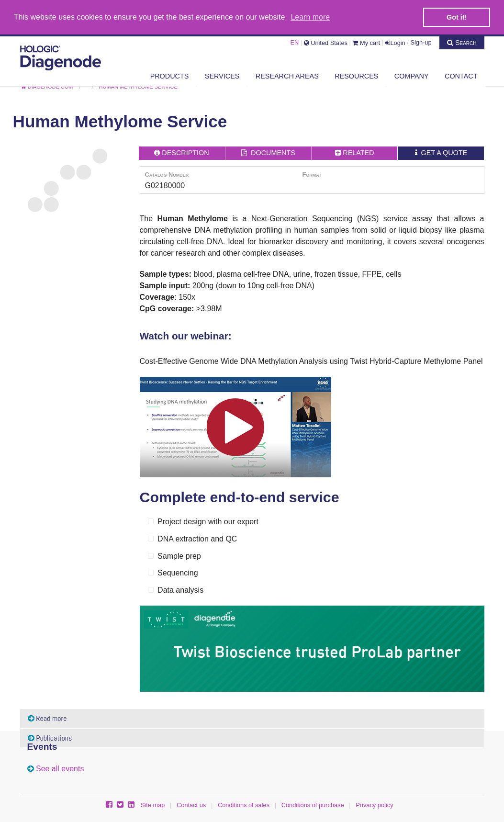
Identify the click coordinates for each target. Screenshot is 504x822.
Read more (47, 718)
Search (462, 42)
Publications (50, 738)
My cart (366, 42)
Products (170, 75)
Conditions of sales (244, 805)
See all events (60, 768)
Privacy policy (374, 805)
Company (412, 75)
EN (294, 42)
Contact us (191, 805)
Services (222, 75)
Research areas (287, 75)
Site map (153, 805)
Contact (461, 75)
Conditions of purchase (313, 805)
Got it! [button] (457, 17)
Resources (356, 75)
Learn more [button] (310, 17)
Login (395, 42)
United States (326, 42)
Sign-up (421, 42)
